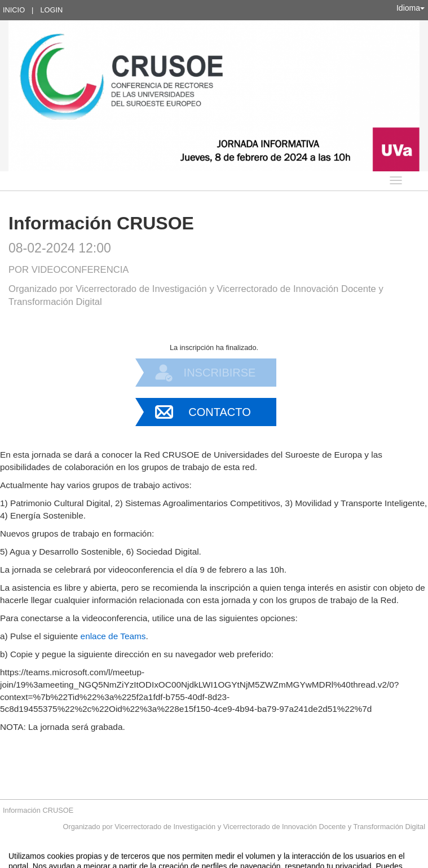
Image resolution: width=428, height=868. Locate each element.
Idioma (411, 8)
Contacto (219, 412)
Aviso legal (96, 861)
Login (51, 10)
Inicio (14, 10)
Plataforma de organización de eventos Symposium (220, 861)
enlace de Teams (113, 636)
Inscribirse (220, 373)
